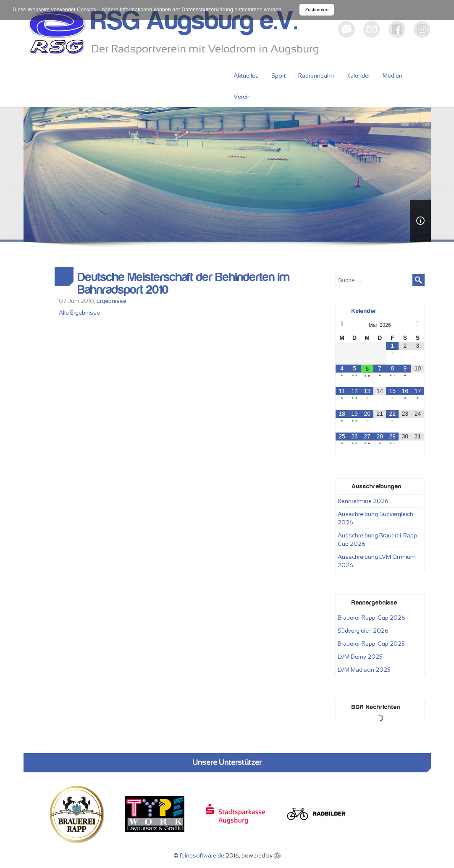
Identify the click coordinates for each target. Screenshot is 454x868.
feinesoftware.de (202, 855)
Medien (392, 76)
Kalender (358, 76)
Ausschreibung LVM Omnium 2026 (377, 561)
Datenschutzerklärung (207, 10)
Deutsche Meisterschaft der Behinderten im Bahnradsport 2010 (184, 284)
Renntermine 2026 (363, 501)
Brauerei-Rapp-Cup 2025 (371, 644)
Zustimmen (317, 10)
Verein (242, 96)
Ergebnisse (112, 301)
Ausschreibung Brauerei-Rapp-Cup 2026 (378, 540)
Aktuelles (246, 76)
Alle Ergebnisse (79, 313)
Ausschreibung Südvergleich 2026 (375, 518)
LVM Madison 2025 (364, 670)
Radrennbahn (316, 76)
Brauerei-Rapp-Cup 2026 (371, 618)
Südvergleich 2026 (363, 631)
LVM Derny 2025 (360, 657)
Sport (278, 76)
